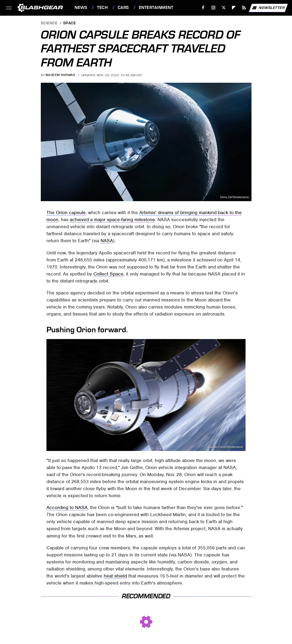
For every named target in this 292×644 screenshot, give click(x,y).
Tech (102, 8)
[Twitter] (224, 8)
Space (70, 23)
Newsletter (268, 8)
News (81, 8)
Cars (123, 8)
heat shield (115, 576)
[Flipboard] (234, 8)
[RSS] (244, 8)
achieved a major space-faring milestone (112, 220)
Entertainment (156, 8)
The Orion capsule (66, 213)
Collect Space (108, 274)
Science (49, 23)
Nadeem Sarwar (61, 75)
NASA (107, 241)
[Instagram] (214, 8)
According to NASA (67, 507)
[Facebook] (203, 8)
